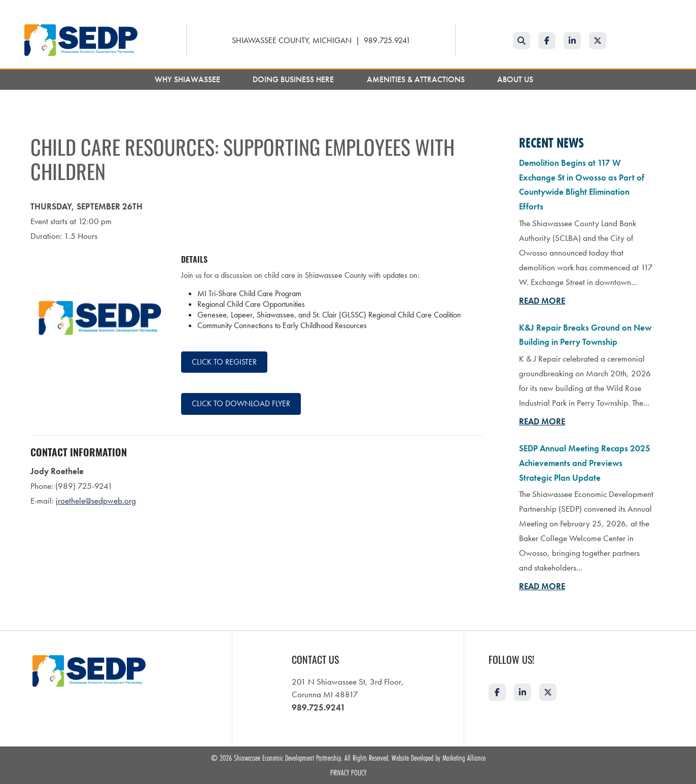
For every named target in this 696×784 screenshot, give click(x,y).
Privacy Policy (348, 772)
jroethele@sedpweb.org (96, 501)
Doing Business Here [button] (294, 79)
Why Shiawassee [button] (188, 79)
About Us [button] (516, 79)
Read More (542, 301)
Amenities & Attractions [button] (417, 79)
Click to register (224, 362)
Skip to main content (0, 8)
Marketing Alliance (464, 758)
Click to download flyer (241, 403)
